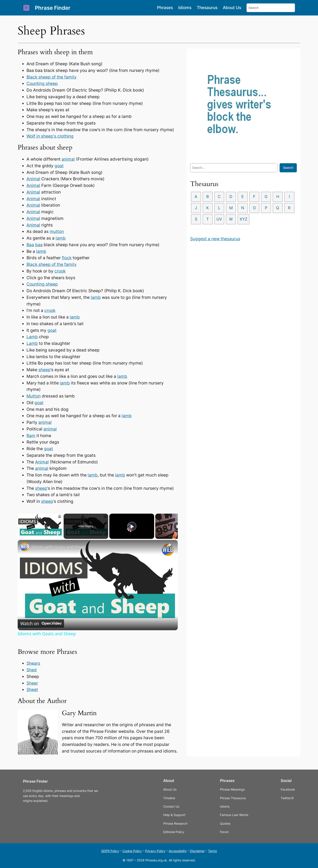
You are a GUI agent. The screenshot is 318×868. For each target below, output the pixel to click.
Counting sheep (42, 83)
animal (68, 159)
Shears (33, 663)
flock (67, 258)
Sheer (32, 683)
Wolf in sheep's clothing (50, 136)
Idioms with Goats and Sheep (59, 547)
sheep (44, 370)
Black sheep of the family (52, 77)
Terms (212, 851)
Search (288, 168)
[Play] (132, 526)
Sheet (32, 689)
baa (39, 245)
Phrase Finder (53, 8)
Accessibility (178, 851)
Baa (30, 245)
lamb (61, 238)
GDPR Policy (110, 851)
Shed (32, 670)
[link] (25, 547)
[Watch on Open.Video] (41, 624)
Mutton (34, 396)
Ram (31, 436)
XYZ (270, 220)
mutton (57, 231)
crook (60, 271)
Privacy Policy (155, 851)
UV (245, 220)
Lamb (32, 337)
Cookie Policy (132, 851)
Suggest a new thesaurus (215, 240)
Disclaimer (197, 851)
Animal (33, 179)
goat (59, 166)
